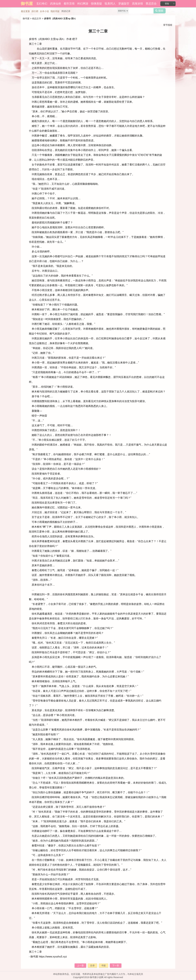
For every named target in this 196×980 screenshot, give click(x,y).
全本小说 (44, 11)
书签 (104, 966)
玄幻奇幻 (42, 4)
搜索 (160, 11)
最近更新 (25, 11)
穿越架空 (124, 4)
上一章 (80, 966)
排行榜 (35, 11)
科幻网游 (83, 4)
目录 (92, 966)
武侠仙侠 (55, 4)
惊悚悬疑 (96, 4)
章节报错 (168, 25)
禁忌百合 (151, 4)
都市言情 (69, 4)
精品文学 (37, 19)
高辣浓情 (137, 4)
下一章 (116, 966)
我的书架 (55, 11)
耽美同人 (110, 4)
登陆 (167, 4)
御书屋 (26, 19)
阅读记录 (66, 11)
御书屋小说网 (97, 977)
